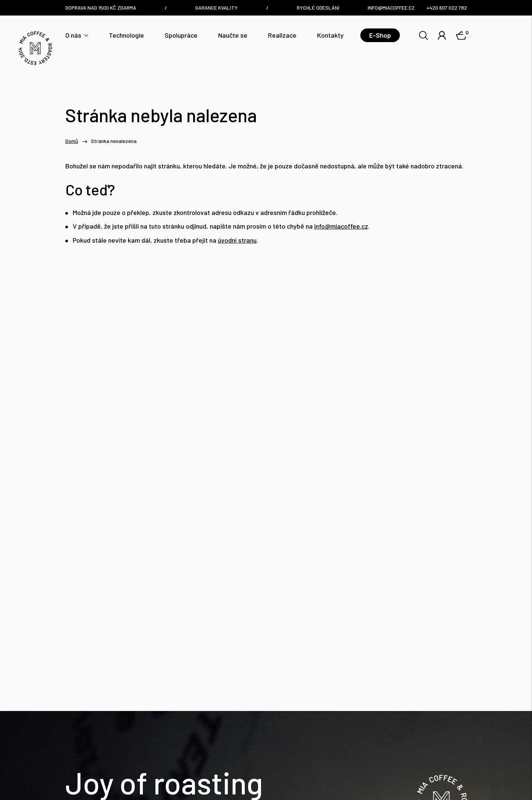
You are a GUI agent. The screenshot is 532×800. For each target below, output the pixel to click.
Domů (72, 141)
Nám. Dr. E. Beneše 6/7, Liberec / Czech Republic (304, 734)
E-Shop (380, 35)
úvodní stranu (237, 240)
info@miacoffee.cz (341, 226)
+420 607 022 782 (177, 739)
